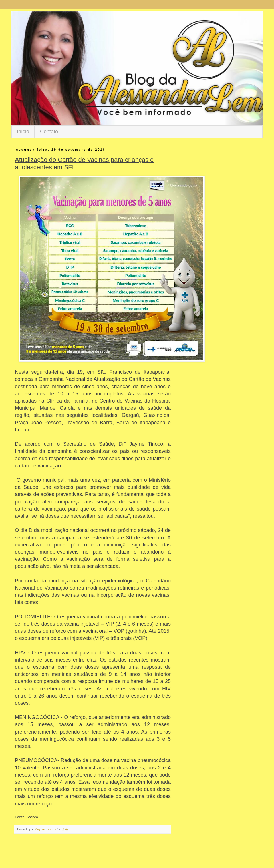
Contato (49, 132)
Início (23, 132)
